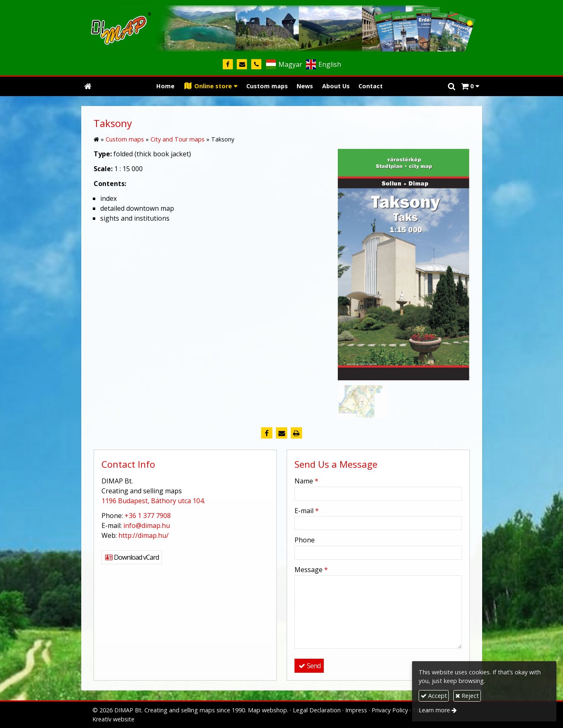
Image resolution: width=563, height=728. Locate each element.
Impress (356, 710)
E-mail (307, 511)
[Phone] (256, 65)
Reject (467, 696)
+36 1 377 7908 (148, 516)
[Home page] (282, 27)
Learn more (434, 710)
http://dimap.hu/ (144, 535)
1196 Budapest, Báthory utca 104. (153, 501)
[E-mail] (242, 65)
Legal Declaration (317, 710)
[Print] (297, 433)
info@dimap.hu (147, 525)
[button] (470, 86)
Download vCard (132, 557)
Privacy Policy (390, 710)
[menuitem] (165, 86)
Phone (305, 540)
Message (311, 570)
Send (309, 666)
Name (306, 481)
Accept (434, 696)
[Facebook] (228, 65)
